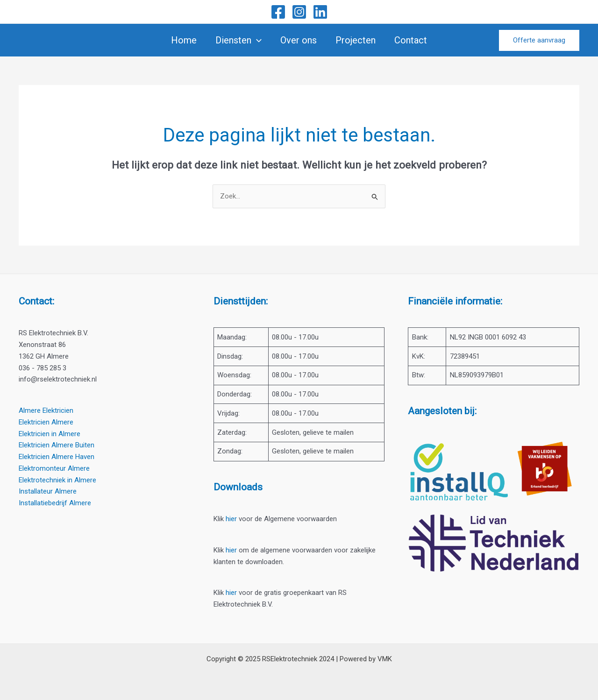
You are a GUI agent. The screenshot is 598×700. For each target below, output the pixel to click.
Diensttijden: (241, 301)
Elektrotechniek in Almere (57, 480)
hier (231, 519)
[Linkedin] (320, 12)
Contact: (36, 301)
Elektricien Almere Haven (57, 457)
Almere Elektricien (46, 410)
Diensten (238, 40)
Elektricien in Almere (50, 434)
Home (184, 40)
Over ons (299, 40)
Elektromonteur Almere (54, 468)
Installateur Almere (48, 491)
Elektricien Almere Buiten (57, 445)
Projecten (356, 40)
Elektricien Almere (46, 422)
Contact (411, 40)
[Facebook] (278, 12)
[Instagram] (299, 12)
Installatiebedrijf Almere (55, 503)
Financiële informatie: (455, 301)
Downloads (238, 487)
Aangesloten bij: (442, 411)
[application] (256, 40)
